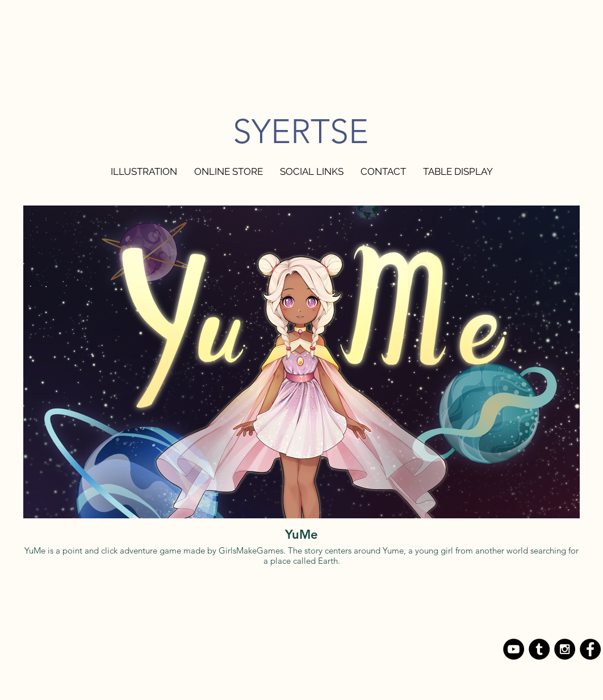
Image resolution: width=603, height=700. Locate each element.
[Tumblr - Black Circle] (539, 649)
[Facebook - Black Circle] (590, 649)
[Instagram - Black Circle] (565, 649)
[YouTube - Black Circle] (514, 649)
